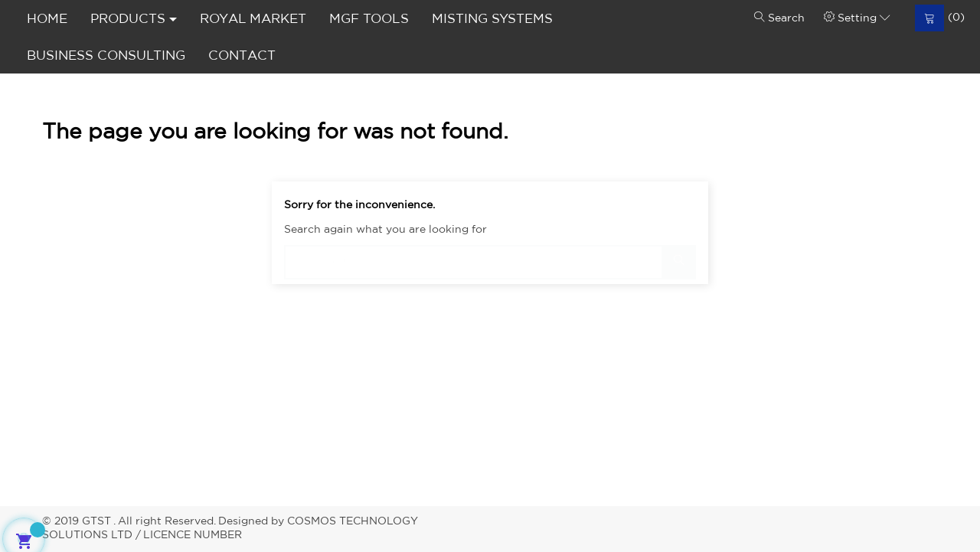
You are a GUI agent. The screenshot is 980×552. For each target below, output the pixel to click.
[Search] (490, 255)
